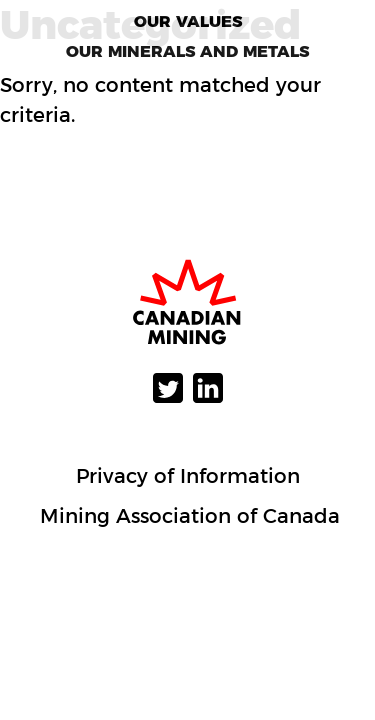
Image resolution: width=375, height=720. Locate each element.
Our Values (188, 21)
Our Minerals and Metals (187, 51)
